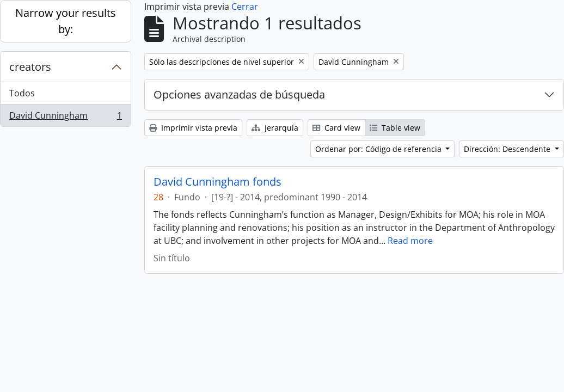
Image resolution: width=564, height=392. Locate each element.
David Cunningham (65, 118)
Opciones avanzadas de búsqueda (239, 94)
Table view (395, 128)
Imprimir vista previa (193, 128)
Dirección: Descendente (508, 149)
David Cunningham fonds (217, 182)
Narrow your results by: (66, 21)
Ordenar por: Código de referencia (379, 149)
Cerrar (245, 7)
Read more (410, 241)
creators (30, 67)
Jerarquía (275, 128)
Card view (336, 128)
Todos (22, 93)
